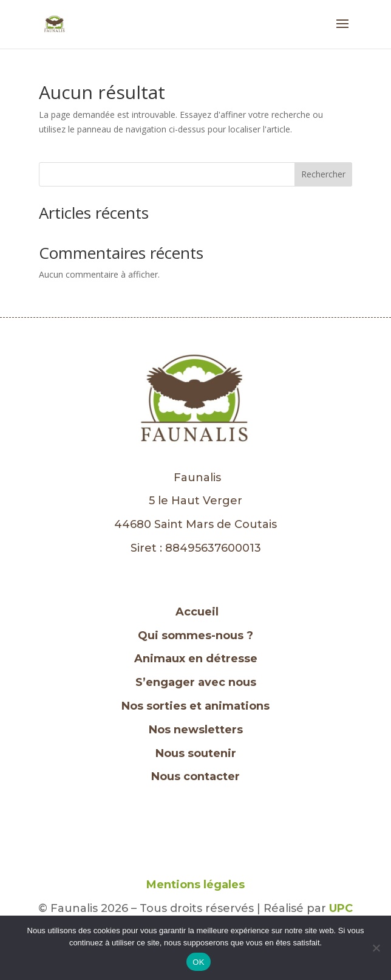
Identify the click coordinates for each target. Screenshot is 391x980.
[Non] (376, 948)
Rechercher (323, 174)
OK (198, 962)
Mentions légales (195, 885)
